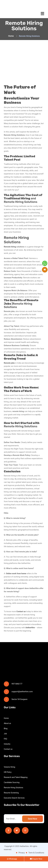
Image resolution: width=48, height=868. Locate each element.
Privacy (22, 859)
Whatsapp (12, 865)
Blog (6, 735)
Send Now (33, 825)
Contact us (8, 756)
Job (5, 740)
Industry (7, 750)
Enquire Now (36, 865)
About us (7, 730)
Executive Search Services (14, 804)
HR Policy (8, 779)
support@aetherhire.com (22, 698)
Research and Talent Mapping (16, 784)
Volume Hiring (9, 774)
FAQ (5, 745)
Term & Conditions (36, 859)
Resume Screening (11, 799)
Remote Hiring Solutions (14, 794)
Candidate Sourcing (12, 789)
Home (11, 36)
